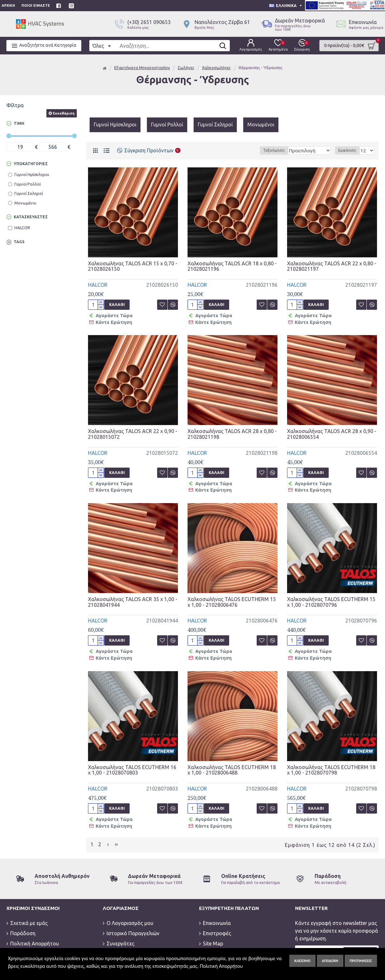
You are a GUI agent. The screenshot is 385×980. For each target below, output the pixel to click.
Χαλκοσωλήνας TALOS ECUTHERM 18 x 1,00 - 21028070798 (331, 747)
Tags (19, 242)
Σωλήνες (186, 68)
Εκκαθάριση (64, 113)
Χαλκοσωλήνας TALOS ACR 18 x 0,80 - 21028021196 (232, 266)
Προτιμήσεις (361, 961)
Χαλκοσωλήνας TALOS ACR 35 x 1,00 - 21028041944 (133, 586)
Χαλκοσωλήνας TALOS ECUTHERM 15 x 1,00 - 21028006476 (232, 586)
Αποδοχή (330, 961)
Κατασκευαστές (31, 217)
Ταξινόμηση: (264, 150)
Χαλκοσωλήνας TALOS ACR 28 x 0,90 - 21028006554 (332, 426)
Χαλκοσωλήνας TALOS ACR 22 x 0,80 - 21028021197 (332, 266)
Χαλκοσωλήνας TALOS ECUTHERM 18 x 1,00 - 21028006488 (232, 747)
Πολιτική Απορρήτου (221, 966)
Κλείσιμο (302, 961)
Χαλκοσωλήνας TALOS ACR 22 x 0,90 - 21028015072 (133, 426)
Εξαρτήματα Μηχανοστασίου (142, 68)
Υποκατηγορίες (31, 164)
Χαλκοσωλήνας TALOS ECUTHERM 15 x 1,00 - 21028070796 (331, 586)
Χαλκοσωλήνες (216, 68)
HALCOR (98, 285)
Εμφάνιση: (349, 150)
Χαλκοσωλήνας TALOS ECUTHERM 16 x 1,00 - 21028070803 (132, 747)
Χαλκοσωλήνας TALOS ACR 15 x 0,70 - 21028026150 (133, 266)
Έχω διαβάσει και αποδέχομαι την (330, 934)
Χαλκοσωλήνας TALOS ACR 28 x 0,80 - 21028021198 (232, 426)
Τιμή (19, 123)
